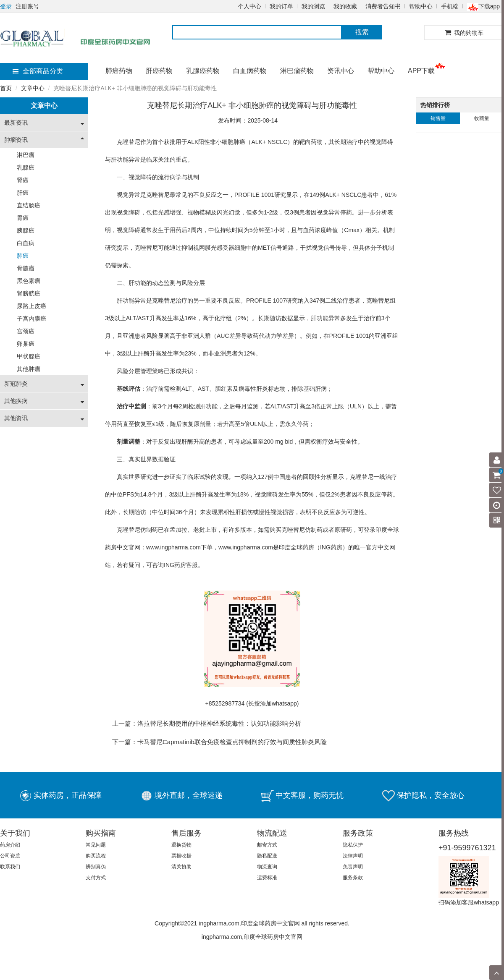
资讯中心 (341, 71)
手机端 (450, 6)
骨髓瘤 (26, 268)
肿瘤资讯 (16, 140)
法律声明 (353, 856)
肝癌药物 (159, 71)
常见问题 (96, 845)
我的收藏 (345, 6)
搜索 (362, 32)
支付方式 (96, 878)
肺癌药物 (119, 71)
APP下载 (421, 71)
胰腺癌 (26, 230)
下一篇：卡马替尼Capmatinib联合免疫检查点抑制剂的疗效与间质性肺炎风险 (219, 742)
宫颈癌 (26, 331)
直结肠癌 (29, 205)
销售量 (438, 118)
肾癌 (23, 180)
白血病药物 (250, 71)
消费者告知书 (383, 6)
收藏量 (482, 118)
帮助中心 (421, 6)
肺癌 (23, 256)
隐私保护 (353, 845)
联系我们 (10, 867)
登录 (6, 6)
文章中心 (33, 88)
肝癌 (23, 193)
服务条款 (353, 878)
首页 (6, 88)
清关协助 (181, 867)
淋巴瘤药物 (297, 71)
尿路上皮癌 (31, 306)
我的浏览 (313, 6)
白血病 (26, 243)
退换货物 (181, 845)
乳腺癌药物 (203, 71)
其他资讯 (16, 418)
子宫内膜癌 (31, 319)
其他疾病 (16, 401)
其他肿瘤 (29, 369)
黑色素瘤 (29, 281)
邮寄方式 (267, 845)
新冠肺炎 (16, 384)
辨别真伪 (96, 867)
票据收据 (181, 856)
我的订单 (281, 6)
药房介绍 (10, 845)
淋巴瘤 (26, 155)
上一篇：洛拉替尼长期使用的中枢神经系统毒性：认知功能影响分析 (207, 723)
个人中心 (249, 6)
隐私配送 (267, 856)
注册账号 (27, 6)
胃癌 (23, 218)
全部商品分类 (38, 71)
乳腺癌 (26, 167)
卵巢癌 (26, 344)
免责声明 (353, 867)
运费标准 (267, 878)
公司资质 (10, 856)
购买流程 (96, 856)
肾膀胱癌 (29, 293)
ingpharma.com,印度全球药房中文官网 (252, 937)
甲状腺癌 (29, 356)
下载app (483, 6)
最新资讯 (16, 123)
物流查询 (267, 867)
